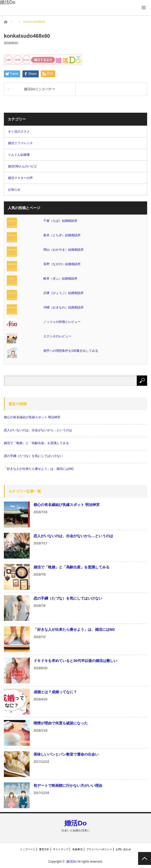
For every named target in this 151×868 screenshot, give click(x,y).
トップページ (28, 849)
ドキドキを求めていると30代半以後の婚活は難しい (75, 661)
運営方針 (44, 849)
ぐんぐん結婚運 (19, 155)
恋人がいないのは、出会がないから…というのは (38, 430)
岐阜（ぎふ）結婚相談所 (60, 279)
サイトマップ (61, 849)
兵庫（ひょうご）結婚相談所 (63, 293)
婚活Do (76, 823)
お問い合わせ (123, 849)
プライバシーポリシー (99, 849)
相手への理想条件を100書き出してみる (71, 351)
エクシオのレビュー (57, 336)
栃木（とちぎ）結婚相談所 (62, 235)
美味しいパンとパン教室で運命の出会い (66, 754)
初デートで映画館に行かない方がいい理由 (68, 785)
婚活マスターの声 (20, 178)
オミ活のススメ (19, 132)
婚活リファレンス (20, 143)
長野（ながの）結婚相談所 (62, 264)
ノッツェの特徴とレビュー (62, 322)
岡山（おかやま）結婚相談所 (63, 250)
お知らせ (14, 190)
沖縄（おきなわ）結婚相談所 (63, 307)
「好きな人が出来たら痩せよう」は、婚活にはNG (39, 469)
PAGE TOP (145, 858)
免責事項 (77, 849)
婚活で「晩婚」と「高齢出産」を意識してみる (36, 443)
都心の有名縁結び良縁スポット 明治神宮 (32, 417)
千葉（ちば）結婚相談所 (60, 221)
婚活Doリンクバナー (40, 89)
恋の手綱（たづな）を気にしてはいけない (33, 456)
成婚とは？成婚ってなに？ (55, 692)
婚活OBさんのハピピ (23, 166)
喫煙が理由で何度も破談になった (61, 723)
